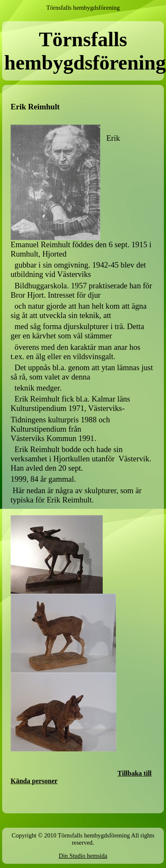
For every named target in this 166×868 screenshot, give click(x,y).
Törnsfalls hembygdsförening (83, 8)
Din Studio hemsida (83, 856)
